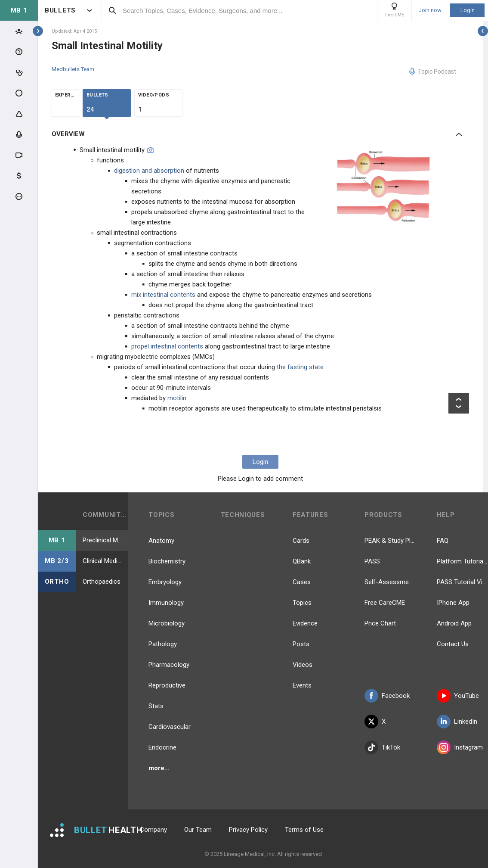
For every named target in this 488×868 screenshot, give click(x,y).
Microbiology (167, 623)
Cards (301, 541)
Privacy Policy (248, 830)
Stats (156, 706)
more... (159, 768)
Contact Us (453, 644)
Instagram (460, 747)
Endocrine (162, 747)
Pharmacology (169, 665)
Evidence (305, 623)
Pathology (163, 644)
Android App (454, 623)
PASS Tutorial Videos (462, 582)
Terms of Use (304, 830)
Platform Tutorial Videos (462, 561)
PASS (372, 561)
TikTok (382, 747)
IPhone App (453, 603)
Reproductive (167, 685)
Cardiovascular (170, 727)
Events (302, 685)
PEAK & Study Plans (390, 541)
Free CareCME (385, 603)
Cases (302, 582)
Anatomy (161, 541)
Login (468, 10)
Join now (430, 10)
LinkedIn (457, 722)
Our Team (198, 830)
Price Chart (380, 623)
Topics (302, 603)
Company (153, 830)
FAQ (443, 541)
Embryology (165, 582)
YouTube (458, 696)
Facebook (387, 696)
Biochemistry (167, 561)
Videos (303, 665)
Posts (301, 644)
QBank (302, 561)
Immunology (166, 603)
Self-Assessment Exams (390, 582)
